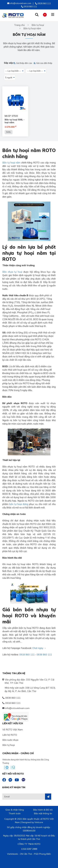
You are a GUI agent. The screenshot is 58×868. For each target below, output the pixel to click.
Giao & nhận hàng (15, 810)
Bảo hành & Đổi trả (43, 810)
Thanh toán (15, 813)
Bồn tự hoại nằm (11, 163)
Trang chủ (19, 25)
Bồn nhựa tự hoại (12, 272)
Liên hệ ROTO (10, 735)
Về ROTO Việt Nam (13, 730)
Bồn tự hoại (9, 745)
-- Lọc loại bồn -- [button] (13, 71)
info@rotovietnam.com (17, 708)
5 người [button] (9, 77)
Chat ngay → (39, 648)
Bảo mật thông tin (43, 813)
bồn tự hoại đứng (19, 504)
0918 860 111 (27, 655)
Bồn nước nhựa (10, 740)
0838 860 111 (44, 655)
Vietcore (39, 822)
